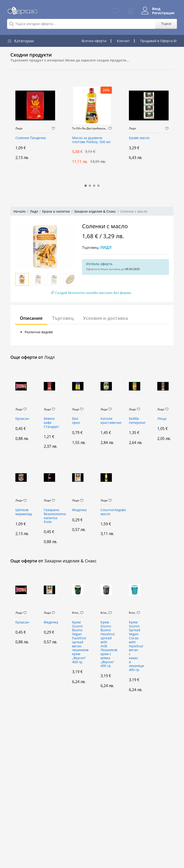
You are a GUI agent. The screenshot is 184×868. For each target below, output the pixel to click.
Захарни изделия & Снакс (95, 211)
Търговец (65, 318)
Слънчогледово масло (106, 512)
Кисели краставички (106, 421)
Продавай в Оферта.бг (159, 41)
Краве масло (139, 138)
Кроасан (21, 419)
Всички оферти (94, 41)
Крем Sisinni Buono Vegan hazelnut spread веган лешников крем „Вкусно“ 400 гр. (78, 642)
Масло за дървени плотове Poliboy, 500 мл (91, 140)
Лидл (19, 128)
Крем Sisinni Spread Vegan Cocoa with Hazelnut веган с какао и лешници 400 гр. (135, 646)
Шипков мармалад (21, 512)
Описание (32, 318)
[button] (86, 186)
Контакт (123, 41)
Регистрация (162, 13)
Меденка (78, 510)
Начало (20, 211)
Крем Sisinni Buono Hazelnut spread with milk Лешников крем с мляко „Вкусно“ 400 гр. (106, 644)
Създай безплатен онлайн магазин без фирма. (91, 293)
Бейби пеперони (135, 421)
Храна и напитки (56, 211)
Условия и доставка (109, 318)
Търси (166, 24)
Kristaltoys (76, 613)
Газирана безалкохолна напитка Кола (49, 516)
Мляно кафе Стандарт (49, 423)
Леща (162, 419)
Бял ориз (76, 421)
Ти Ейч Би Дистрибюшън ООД (90, 128)
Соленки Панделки (31, 138)
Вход (155, 9)
